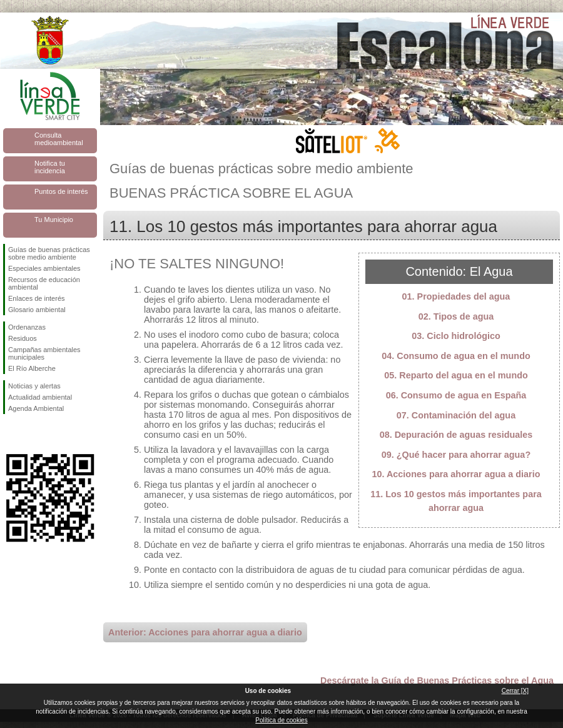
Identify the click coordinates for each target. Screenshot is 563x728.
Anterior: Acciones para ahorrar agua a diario (205, 632)
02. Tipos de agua (456, 316)
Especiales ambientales (44, 268)
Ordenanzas (27, 327)
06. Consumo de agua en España (456, 395)
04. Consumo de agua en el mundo (456, 356)
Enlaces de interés (37, 298)
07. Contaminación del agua (456, 415)
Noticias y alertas (34, 386)
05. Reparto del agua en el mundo (456, 375)
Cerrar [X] (515, 691)
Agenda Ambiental (36, 408)
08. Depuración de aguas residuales (456, 435)
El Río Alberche (32, 368)
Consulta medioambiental (59, 139)
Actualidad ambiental (40, 397)
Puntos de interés (61, 191)
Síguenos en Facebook (11, 434)
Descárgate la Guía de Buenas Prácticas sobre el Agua (437, 680)
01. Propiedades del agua (456, 296)
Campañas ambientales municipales (44, 353)
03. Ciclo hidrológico (456, 336)
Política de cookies (281, 720)
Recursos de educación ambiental (44, 283)
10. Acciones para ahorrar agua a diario (456, 474)
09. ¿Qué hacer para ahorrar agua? (456, 455)
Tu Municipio (54, 220)
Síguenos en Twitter (31, 434)
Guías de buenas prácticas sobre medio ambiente (49, 253)
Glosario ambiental (37, 310)
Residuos (23, 338)
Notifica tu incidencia (50, 167)
